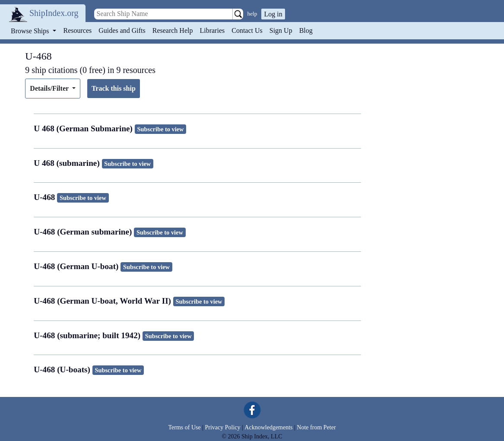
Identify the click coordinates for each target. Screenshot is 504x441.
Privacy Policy (222, 427)
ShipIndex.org (54, 13)
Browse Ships (31, 31)
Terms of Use (184, 427)
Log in (273, 14)
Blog (306, 30)
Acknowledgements (268, 427)
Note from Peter (316, 427)
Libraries (212, 30)
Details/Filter (50, 88)
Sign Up (281, 30)
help (252, 14)
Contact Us (247, 30)
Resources (78, 30)
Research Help (173, 30)
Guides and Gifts (122, 30)
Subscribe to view (161, 129)
